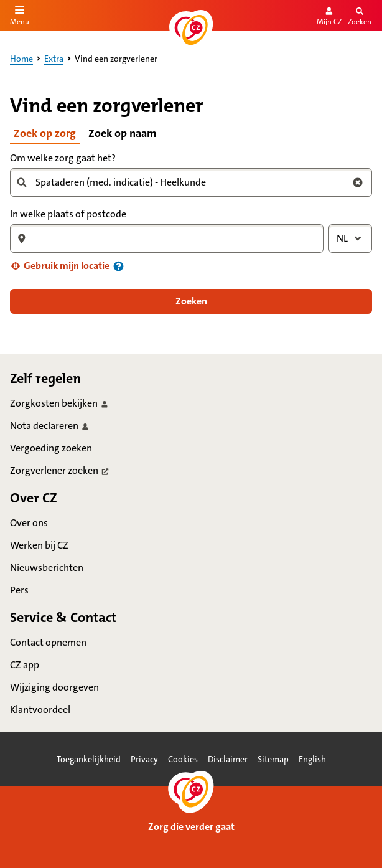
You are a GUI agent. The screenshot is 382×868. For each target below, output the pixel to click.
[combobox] (186, 182)
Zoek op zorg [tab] (45, 133)
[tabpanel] (191, 232)
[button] (60, 266)
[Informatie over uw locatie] (119, 266)
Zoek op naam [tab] (123, 133)
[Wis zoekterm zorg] (358, 182)
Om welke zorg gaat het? (63, 158)
